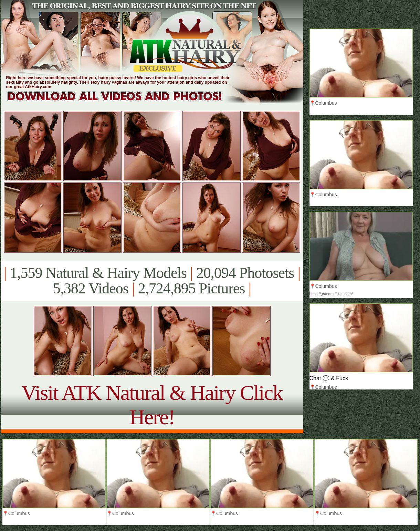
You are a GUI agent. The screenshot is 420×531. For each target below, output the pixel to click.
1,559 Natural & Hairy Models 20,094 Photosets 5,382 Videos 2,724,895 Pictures (152, 281)
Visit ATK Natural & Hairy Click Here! (152, 405)
